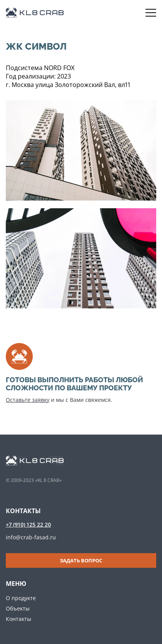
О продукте (21, 598)
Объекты (18, 608)
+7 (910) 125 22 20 (28, 524)
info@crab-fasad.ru (31, 537)
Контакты (19, 619)
